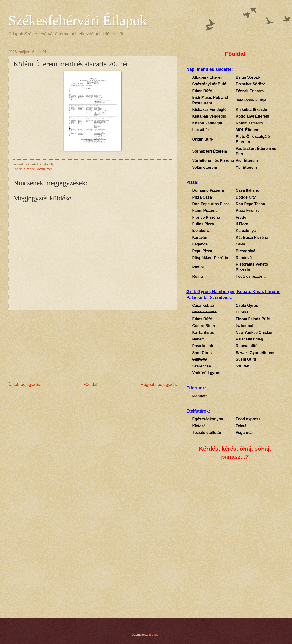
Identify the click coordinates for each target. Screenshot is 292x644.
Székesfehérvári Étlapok (78, 20)
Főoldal (90, 385)
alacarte (29, 169)
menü (50, 169)
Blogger (154, 635)
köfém (41, 169)
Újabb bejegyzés (24, 385)
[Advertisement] (93, 346)
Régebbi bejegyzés (159, 385)
